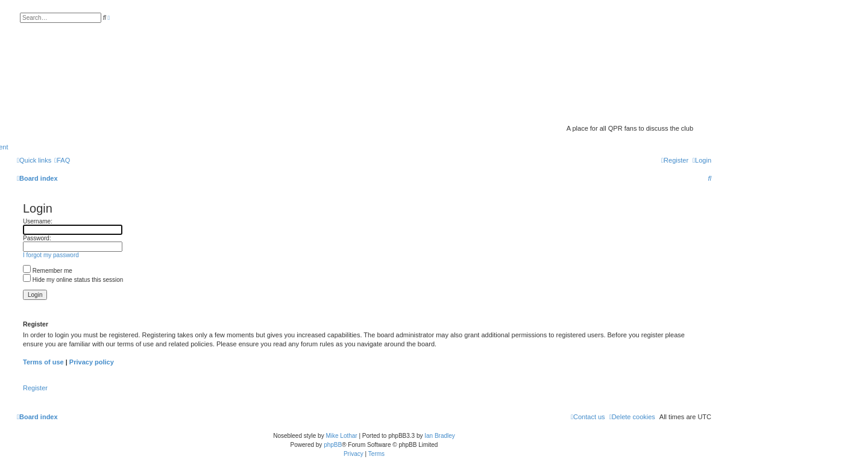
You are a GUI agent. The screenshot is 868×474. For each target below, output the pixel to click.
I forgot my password (51, 255)
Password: (37, 238)
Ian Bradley (440, 436)
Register (35, 388)
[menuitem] (62, 160)
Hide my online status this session (73, 280)
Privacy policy (92, 362)
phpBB (333, 445)
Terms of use (43, 362)
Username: (38, 221)
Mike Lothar (341, 436)
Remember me (48, 271)
